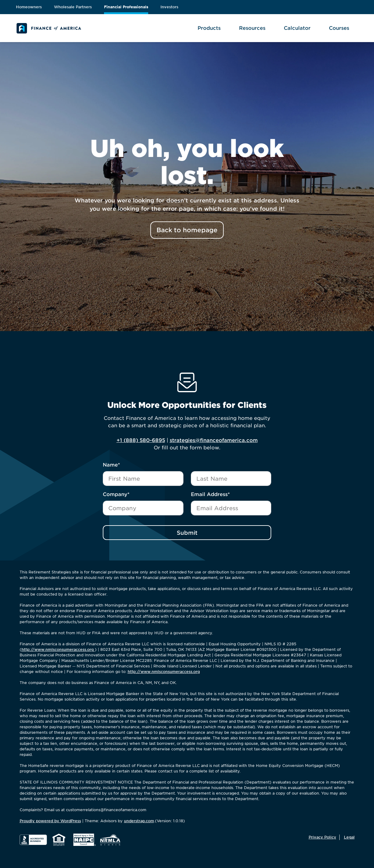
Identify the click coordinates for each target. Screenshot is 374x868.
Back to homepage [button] (187, 230)
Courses (339, 28)
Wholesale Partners (73, 7)
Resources (252, 28)
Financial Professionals (126, 7)
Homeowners (29, 7)
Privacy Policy (322, 837)
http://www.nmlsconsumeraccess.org (58, 649)
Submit (187, 533)
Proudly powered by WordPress (50, 821)
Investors (169, 7)
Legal (349, 837)
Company (116, 494)
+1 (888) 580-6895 (141, 440)
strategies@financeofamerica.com (214, 440)
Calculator (297, 28)
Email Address (210, 494)
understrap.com (139, 821)
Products (209, 28)
